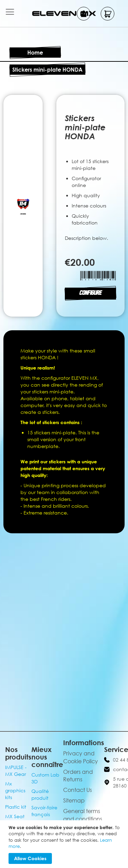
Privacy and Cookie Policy (81, 757)
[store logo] (64, 13)
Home (35, 53)
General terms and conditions (83, 815)
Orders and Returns (78, 776)
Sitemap (74, 800)
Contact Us (77, 790)
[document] (65, 844)
